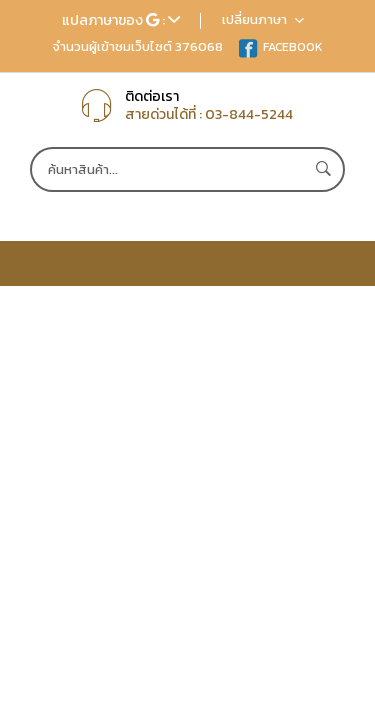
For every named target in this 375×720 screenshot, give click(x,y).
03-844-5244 (249, 114)
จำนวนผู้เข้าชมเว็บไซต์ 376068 (137, 46)
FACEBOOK (280, 47)
